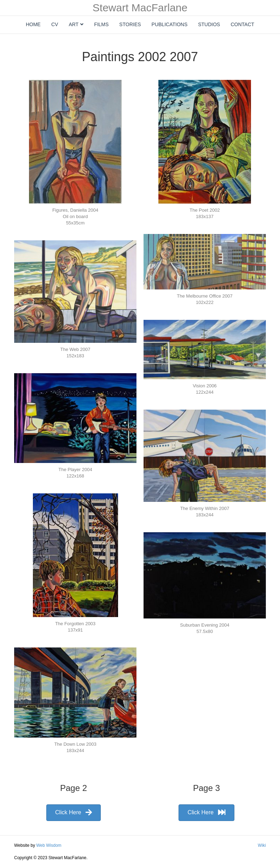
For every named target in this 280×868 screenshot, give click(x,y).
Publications (170, 24)
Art (74, 24)
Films (101, 24)
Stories (130, 24)
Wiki (262, 845)
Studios (209, 24)
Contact (242, 24)
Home (33, 24)
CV (55, 24)
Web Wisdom (49, 845)
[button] (74, 813)
